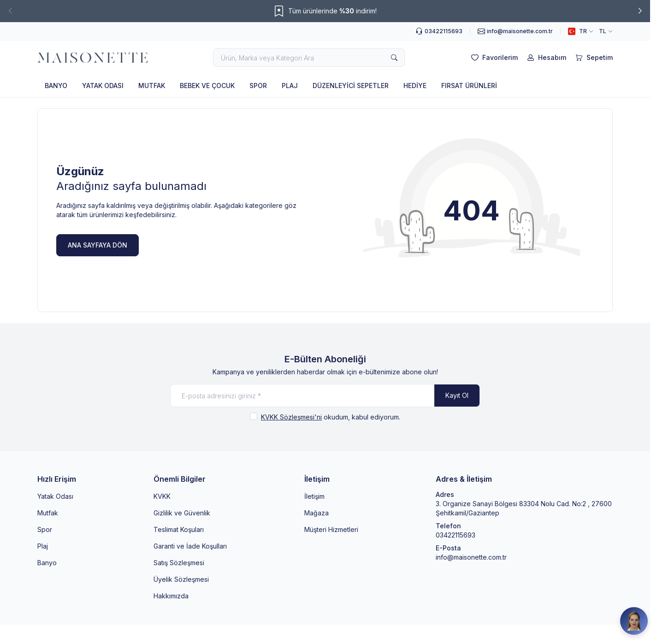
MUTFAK (152, 86)
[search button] (394, 58)
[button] (10, 11)
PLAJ (290, 86)
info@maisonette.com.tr (471, 557)
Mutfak (48, 513)
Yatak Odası (55, 496)
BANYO (56, 86)
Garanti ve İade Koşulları (190, 546)
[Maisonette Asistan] (634, 621)
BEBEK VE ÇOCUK (207, 86)
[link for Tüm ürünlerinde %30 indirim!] (325, 11)
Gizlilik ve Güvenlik (182, 513)
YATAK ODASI (103, 86)
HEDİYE (415, 86)
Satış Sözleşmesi (179, 563)
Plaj (43, 546)
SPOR (258, 86)
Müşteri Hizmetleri (331, 529)
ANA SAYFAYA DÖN (98, 245)
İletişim (314, 496)
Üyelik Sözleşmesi (181, 579)
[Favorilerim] (494, 58)
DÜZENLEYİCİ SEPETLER (351, 86)
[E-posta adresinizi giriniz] (325, 396)
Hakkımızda (171, 596)
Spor (45, 529)
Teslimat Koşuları (179, 529)
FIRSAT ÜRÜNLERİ (469, 86)
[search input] (309, 58)
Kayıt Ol (457, 395)
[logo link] (93, 58)
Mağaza (317, 513)
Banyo (47, 563)
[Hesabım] (546, 58)
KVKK (162, 496)
